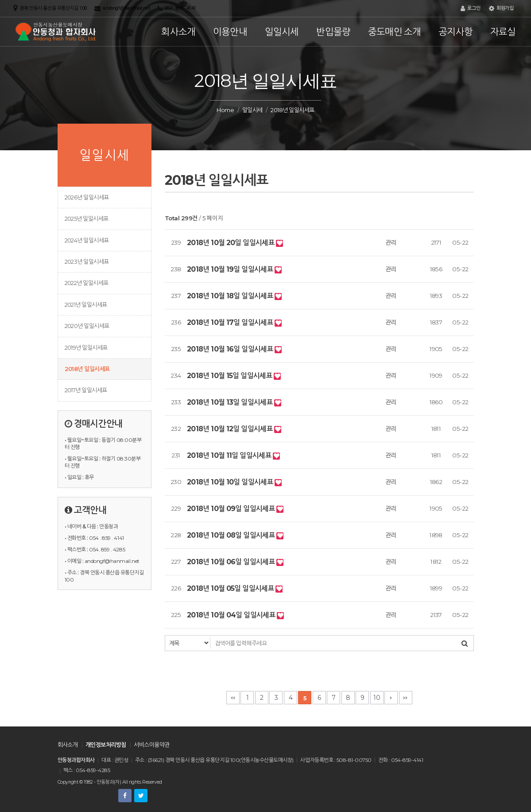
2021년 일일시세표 (86, 304)
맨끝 (406, 698)
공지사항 (455, 32)
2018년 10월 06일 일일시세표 (232, 562)
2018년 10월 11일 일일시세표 (230, 455)
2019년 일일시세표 (86, 347)
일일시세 (282, 32)
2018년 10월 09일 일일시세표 (232, 509)
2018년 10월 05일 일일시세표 (231, 588)
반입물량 (333, 32)
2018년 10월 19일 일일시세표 (231, 269)
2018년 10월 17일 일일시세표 (231, 322)
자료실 (503, 32)
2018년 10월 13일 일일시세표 (231, 402)
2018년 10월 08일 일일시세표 (232, 535)
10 (377, 698)
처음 (233, 698)
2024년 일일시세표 (87, 240)
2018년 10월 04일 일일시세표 (232, 615)
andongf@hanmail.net (126, 8)
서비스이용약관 (151, 745)
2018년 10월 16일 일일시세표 (231, 349)
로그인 (470, 8)
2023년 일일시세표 (87, 262)
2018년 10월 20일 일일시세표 (231, 243)
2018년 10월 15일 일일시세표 (230, 376)
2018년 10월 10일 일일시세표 (231, 482)
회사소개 (178, 32)
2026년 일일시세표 (87, 197)
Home (225, 110)
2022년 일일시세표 (87, 283)
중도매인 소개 (394, 32)
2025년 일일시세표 (87, 219)
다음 (391, 698)
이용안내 (230, 32)
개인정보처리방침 (106, 745)
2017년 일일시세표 (86, 390)
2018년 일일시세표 (87, 369)
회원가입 (501, 8)
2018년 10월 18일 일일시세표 (231, 296)
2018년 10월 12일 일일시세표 (231, 429)
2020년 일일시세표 (87, 326)
